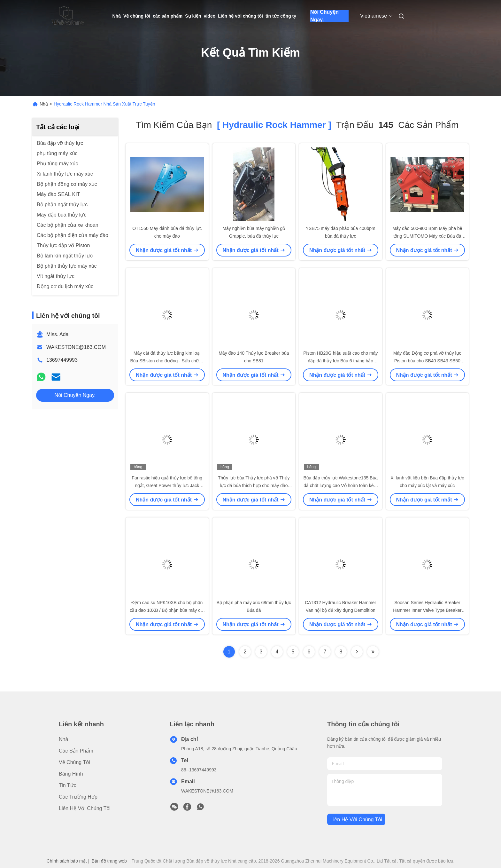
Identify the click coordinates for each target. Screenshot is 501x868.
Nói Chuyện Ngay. (324, 16)
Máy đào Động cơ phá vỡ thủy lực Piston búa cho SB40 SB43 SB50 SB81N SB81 (427, 361)
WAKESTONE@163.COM (76, 347)
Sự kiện (193, 16)
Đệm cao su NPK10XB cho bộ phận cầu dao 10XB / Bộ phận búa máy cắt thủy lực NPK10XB (167, 610)
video (210, 16)
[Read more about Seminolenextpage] (357, 652)
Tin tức (68, 785)
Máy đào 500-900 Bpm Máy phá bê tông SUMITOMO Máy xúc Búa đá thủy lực (427, 236)
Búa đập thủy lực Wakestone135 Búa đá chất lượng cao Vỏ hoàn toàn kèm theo (341, 485)
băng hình (71, 774)
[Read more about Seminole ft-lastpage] (373, 652)
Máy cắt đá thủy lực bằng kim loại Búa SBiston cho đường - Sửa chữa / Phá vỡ (167, 361)
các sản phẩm (168, 16)
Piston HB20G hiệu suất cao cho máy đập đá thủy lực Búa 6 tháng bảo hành (340, 361)
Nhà (117, 16)
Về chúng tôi (137, 16)
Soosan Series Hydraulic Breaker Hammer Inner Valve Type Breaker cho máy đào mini (427, 610)
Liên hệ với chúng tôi (240, 16)
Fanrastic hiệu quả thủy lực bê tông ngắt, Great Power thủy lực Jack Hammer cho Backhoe (167, 485)
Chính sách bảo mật (67, 861)
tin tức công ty (281, 16)
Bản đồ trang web (109, 861)
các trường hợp (78, 797)
